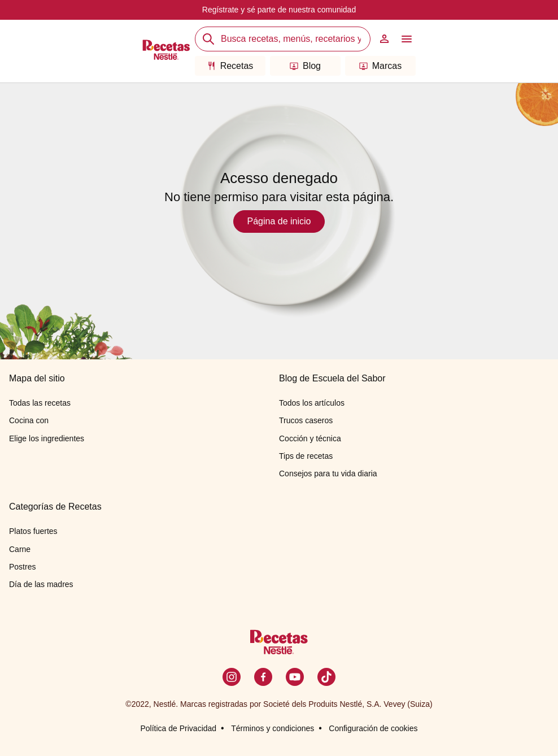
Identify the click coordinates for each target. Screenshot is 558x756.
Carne (20, 549)
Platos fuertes (33, 531)
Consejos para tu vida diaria (328, 473)
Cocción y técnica (310, 438)
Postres (22, 567)
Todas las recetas (40, 403)
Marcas (380, 66)
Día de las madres (41, 584)
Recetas (230, 66)
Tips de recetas (306, 456)
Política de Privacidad (178, 728)
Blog (305, 66)
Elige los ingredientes (47, 438)
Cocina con (29, 420)
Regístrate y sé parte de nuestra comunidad (279, 10)
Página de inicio (279, 221)
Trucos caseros (306, 420)
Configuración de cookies (373, 728)
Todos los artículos (312, 403)
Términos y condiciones (273, 728)
